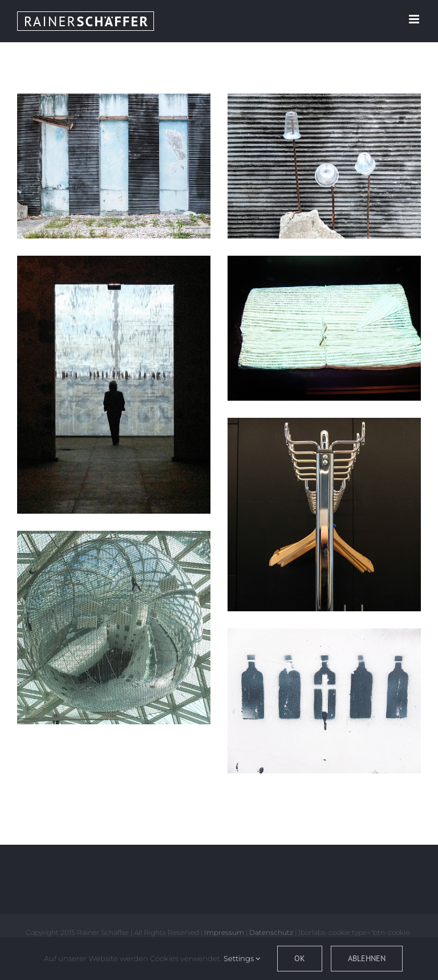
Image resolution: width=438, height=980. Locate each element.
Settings (242, 958)
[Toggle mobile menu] (415, 19)
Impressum (224, 932)
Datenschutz (271, 932)
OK (300, 958)
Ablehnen (367, 958)
